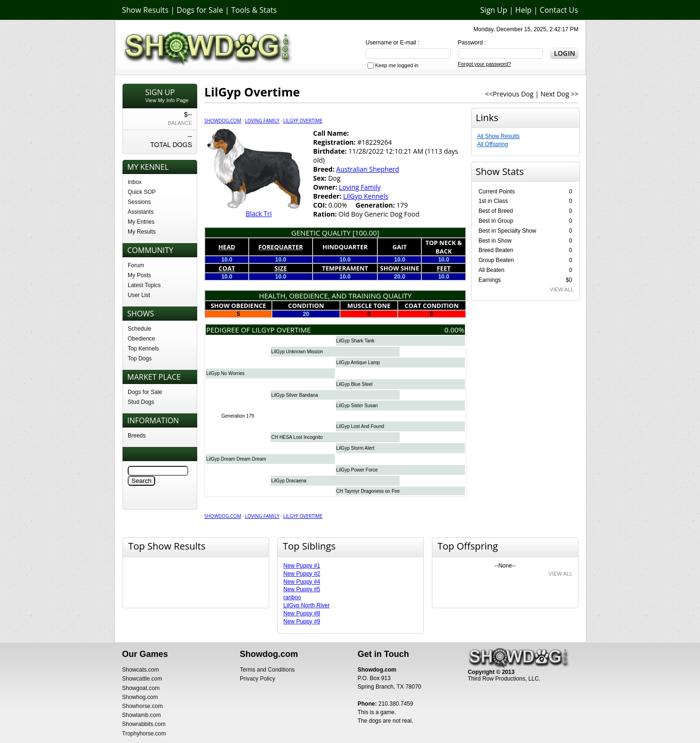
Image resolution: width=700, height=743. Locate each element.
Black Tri (258, 214)
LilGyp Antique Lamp (358, 363)
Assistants (141, 212)
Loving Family (262, 121)
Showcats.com (140, 670)
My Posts (139, 275)
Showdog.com (223, 121)
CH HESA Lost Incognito (297, 437)
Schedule (140, 329)
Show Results (145, 10)
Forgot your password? (485, 64)
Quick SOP (142, 192)
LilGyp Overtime (303, 121)
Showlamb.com (141, 715)
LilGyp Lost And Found (360, 426)
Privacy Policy (258, 679)
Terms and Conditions (267, 670)
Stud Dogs (141, 402)
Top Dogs (140, 358)
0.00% (455, 330)
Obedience (141, 339)
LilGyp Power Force (357, 470)
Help (523, 10)
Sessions (139, 202)
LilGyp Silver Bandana (294, 395)
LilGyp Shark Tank (355, 341)
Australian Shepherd (368, 169)
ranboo (292, 597)
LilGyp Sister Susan (357, 406)
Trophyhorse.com (144, 734)
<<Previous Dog (509, 94)
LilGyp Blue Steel (354, 384)
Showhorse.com (142, 706)
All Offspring (493, 144)
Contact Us (559, 10)
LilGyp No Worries (225, 373)
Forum (136, 265)
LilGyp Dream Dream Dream (236, 459)
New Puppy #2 (302, 574)
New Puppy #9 (302, 621)
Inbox (135, 182)
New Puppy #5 (302, 589)
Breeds (137, 436)
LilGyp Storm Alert (355, 448)
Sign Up (494, 10)
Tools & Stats (254, 10)
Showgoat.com (141, 688)
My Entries (141, 222)
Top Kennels (143, 349)
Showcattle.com (142, 679)
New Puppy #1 (302, 566)
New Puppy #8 (302, 613)
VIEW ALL (562, 289)
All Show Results (499, 136)
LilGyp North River (306, 605)
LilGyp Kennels (365, 196)
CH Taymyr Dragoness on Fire (368, 491)
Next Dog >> (560, 94)
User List (139, 295)
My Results (142, 232)
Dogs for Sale (200, 10)
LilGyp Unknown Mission (297, 352)
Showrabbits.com (144, 724)
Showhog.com (140, 697)
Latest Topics (144, 285)
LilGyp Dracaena (289, 481)
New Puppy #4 (302, 582)
